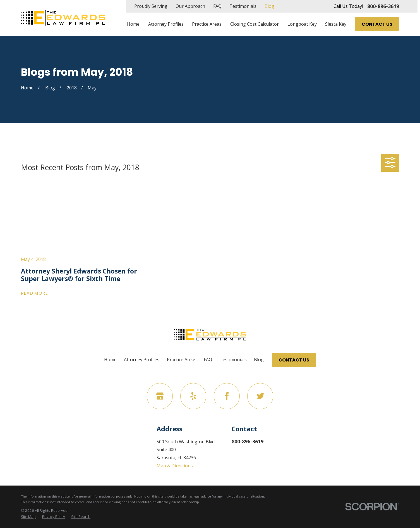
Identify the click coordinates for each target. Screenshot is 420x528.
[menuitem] (28, 517)
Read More (34, 293)
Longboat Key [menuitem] (302, 24)
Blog (269, 6)
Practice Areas (182, 360)
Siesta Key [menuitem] (336, 24)
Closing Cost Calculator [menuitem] (255, 24)
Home (110, 360)
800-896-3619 (383, 6)
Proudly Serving (151, 6)
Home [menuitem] (133, 24)
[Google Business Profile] (160, 396)
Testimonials (243, 6)
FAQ (217, 6)
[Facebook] (227, 396)
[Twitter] (260, 396)
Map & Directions (175, 466)
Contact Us (377, 24)
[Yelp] (193, 396)
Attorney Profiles (142, 360)
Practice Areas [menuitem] (207, 24)
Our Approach (190, 6)
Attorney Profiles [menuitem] (166, 24)
